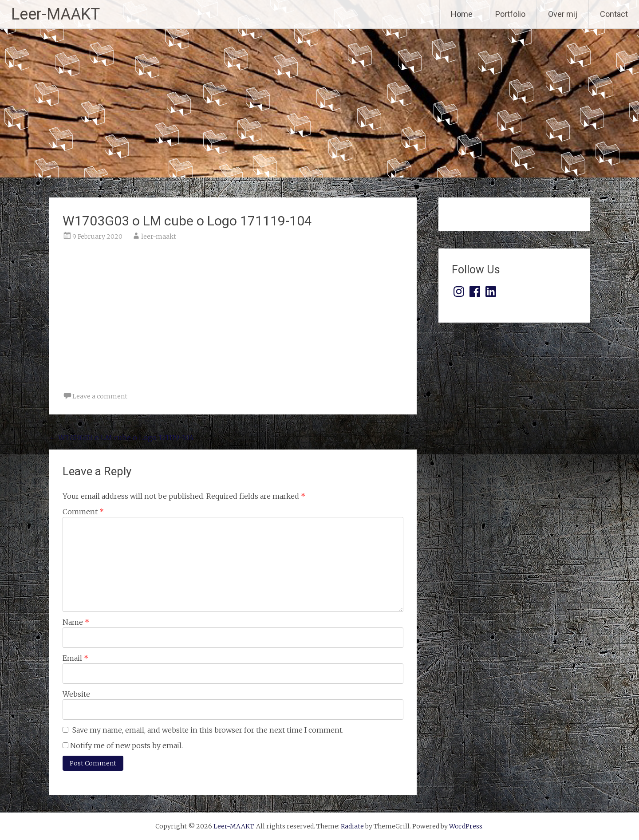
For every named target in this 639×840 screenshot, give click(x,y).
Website (76, 694)
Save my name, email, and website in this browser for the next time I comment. (208, 730)
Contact (614, 14)
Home (462, 14)
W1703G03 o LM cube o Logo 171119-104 (122, 438)
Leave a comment (100, 396)
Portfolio (510, 14)
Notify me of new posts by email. (126, 745)
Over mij (563, 14)
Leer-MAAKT (55, 14)
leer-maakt (159, 237)
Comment (83, 512)
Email (75, 658)
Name (76, 622)
